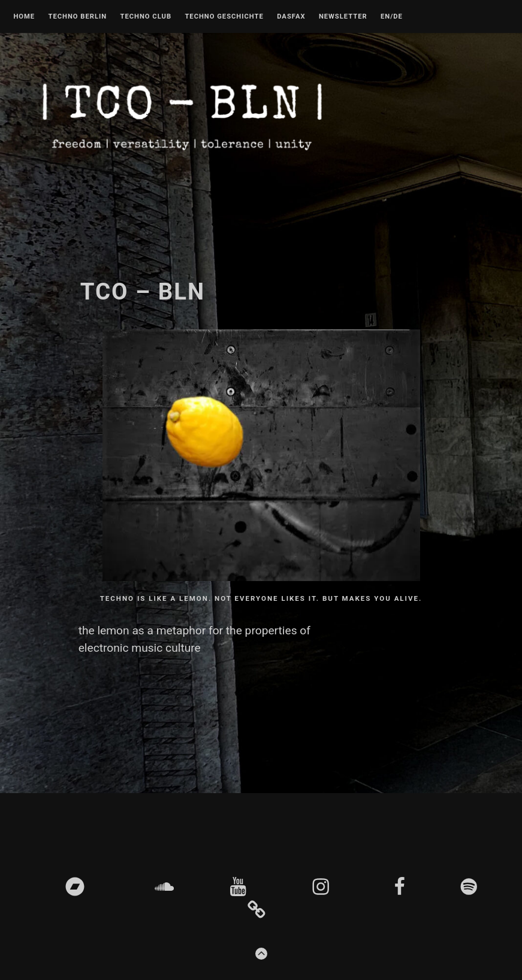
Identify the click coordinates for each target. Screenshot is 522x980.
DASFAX (291, 17)
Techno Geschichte (224, 17)
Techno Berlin (77, 17)
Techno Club (146, 17)
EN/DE (392, 17)
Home (24, 17)
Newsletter (343, 17)
